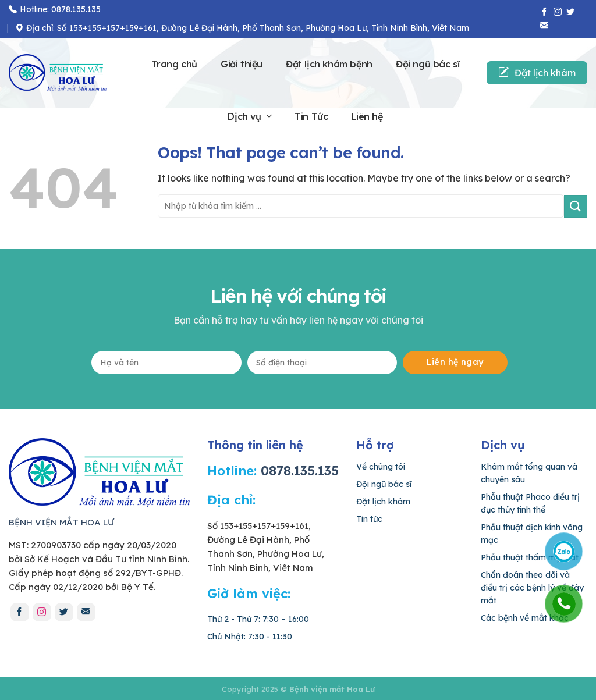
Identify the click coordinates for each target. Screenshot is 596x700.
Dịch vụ (249, 116)
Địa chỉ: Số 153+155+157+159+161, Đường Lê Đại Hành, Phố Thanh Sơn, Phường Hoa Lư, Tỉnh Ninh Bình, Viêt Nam (242, 28)
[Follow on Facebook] (544, 12)
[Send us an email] (544, 25)
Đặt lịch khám (537, 73)
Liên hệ (367, 116)
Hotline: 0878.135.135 (55, 9)
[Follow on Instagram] (558, 12)
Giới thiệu (242, 64)
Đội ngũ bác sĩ (428, 64)
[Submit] (576, 206)
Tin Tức (311, 116)
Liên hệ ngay (455, 362)
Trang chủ (174, 64)
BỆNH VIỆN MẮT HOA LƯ (61, 522)
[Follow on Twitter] (570, 12)
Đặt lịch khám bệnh (329, 64)
